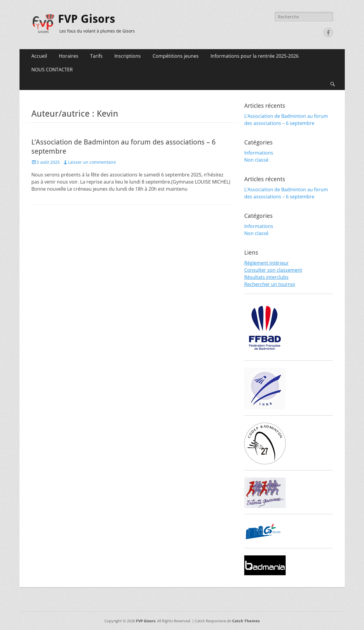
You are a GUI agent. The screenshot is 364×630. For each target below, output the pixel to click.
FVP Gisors (86, 19)
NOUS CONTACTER (52, 70)
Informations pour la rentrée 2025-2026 (255, 56)
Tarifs (96, 56)
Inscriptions (128, 56)
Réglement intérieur (267, 263)
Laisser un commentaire (92, 162)
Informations (259, 153)
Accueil (39, 56)
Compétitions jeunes (176, 56)
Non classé (256, 160)
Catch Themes (246, 621)
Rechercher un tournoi (270, 284)
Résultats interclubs (266, 277)
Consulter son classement (273, 270)
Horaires (69, 56)
